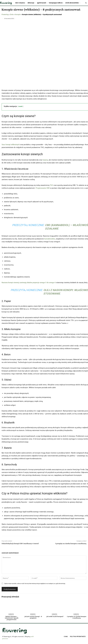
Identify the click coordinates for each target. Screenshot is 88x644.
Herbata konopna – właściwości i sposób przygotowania (12, 618)
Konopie (18, 14)
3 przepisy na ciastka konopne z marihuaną (71, 543)
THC (51, 185)
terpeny (45, 160)
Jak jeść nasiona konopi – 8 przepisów (33, 617)
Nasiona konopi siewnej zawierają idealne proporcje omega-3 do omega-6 (29, 283)
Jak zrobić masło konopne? (55, 616)
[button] (86, 3)
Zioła (12, 14)
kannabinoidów (50, 239)
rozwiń (20, 106)
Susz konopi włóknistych (11, 145)
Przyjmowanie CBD (43, 188)
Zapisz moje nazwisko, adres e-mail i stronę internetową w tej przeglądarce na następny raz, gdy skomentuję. (35, 583)
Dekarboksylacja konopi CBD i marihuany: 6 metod (20, 543)
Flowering (5, 14)
